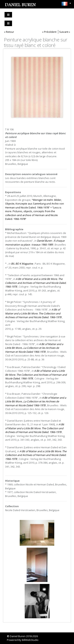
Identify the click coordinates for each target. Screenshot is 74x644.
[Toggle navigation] (8, 15)
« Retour (9, 32)
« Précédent (49, 32)
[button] (65, 4)
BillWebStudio (30, 640)
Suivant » (65, 32)
